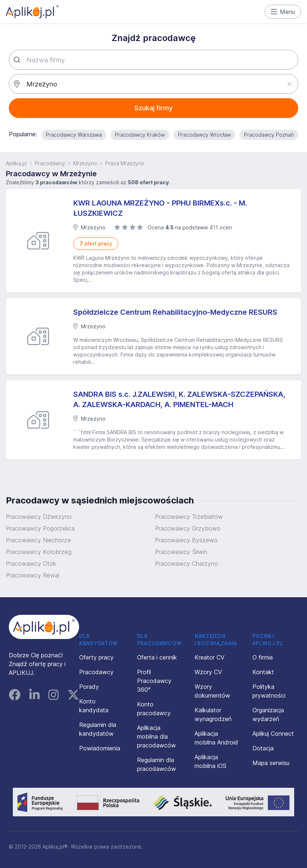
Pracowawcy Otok (31, 564)
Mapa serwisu (271, 763)
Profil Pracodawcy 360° (154, 681)
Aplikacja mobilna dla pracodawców (156, 736)
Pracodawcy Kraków (140, 135)
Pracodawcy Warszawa (74, 135)
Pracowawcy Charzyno (186, 564)
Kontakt (263, 672)
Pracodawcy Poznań (269, 135)
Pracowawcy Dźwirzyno (39, 517)
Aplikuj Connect (273, 734)
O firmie (263, 657)
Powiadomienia (100, 748)
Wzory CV (208, 672)
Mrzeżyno (85, 163)
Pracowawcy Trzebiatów (189, 517)
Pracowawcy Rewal (33, 575)
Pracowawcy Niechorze (38, 540)
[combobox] (153, 60)
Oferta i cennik (157, 657)
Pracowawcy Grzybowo (188, 528)
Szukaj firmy (153, 108)
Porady (89, 687)
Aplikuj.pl (16, 163)
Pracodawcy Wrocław (204, 135)
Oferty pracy (96, 657)
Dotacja (263, 748)
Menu (283, 12)
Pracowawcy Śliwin (181, 552)
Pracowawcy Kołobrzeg (39, 552)
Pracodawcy (50, 163)
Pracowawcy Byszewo (186, 540)
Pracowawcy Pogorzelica (40, 528)
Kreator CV (210, 657)
